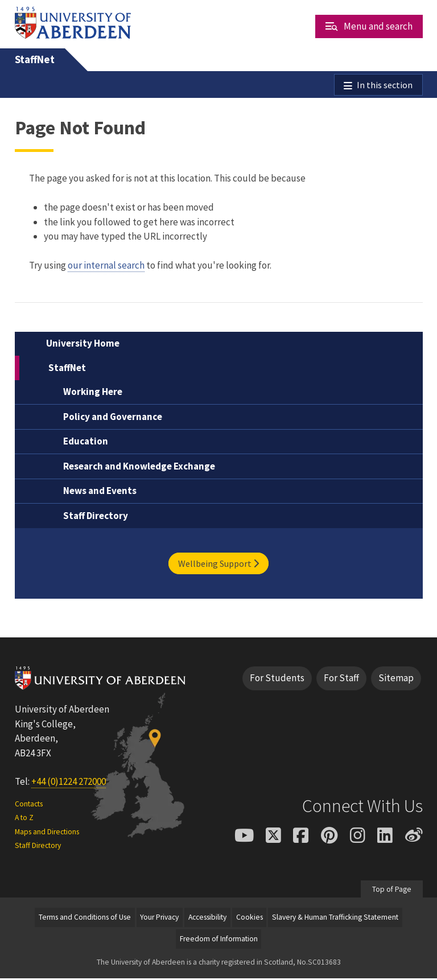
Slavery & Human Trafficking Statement (335, 919)
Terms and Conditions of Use (85, 919)
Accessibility (207, 919)
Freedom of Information (219, 940)
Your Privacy (159, 919)
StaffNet (35, 59)
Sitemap (396, 680)
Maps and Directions (47, 833)
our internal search (106, 267)
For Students (277, 680)
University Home (83, 345)
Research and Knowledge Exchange (139, 468)
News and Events (100, 492)
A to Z (24, 819)
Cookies (250, 919)
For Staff (341, 680)
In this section (384, 85)
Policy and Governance (113, 418)
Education (86, 443)
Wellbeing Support (218, 565)
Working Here (93, 393)
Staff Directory (96, 517)
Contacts (29, 806)
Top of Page (392, 890)
